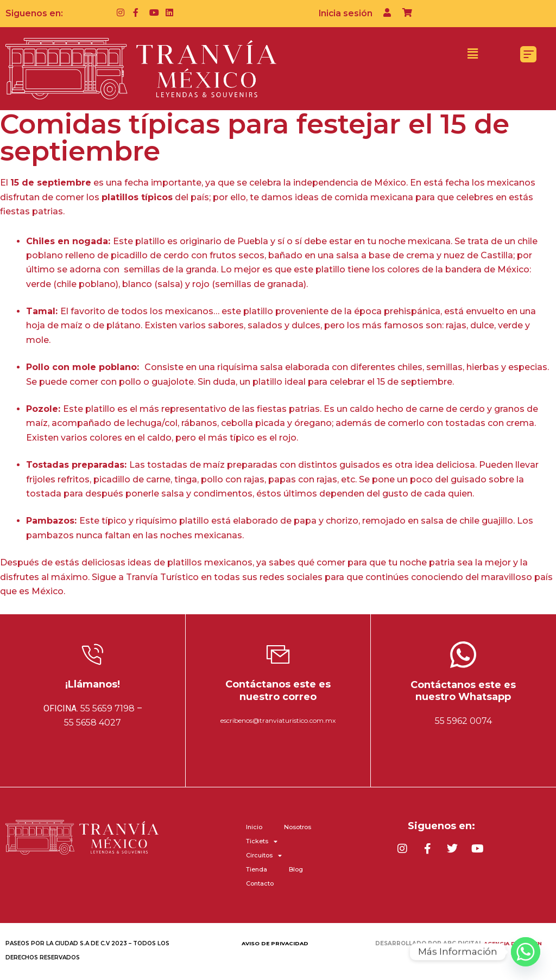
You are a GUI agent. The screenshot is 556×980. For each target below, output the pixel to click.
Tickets (262, 841)
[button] (472, 54)
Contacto (260, 883)
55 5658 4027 (93, 723)
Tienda (257, 869)
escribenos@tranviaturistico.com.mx (278, 720)
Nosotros (298, 827)
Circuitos (264, 855)
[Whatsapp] (526, 952)
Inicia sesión (345, 13)
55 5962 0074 (463, 721)
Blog (296, 869)
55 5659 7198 (108, 708)
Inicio (254, 827)
